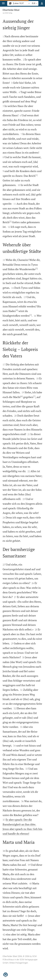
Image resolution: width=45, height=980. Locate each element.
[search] (21, 3)
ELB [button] (35, 3)
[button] (3, 3)
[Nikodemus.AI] (6, 975)
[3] (37, 269)
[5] (31, 315)
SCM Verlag (9, 13)
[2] (10, 221)
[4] (17, 310)
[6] (22, 396)
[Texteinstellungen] (42, 3)
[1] (36, 175)
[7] (34, 396)
